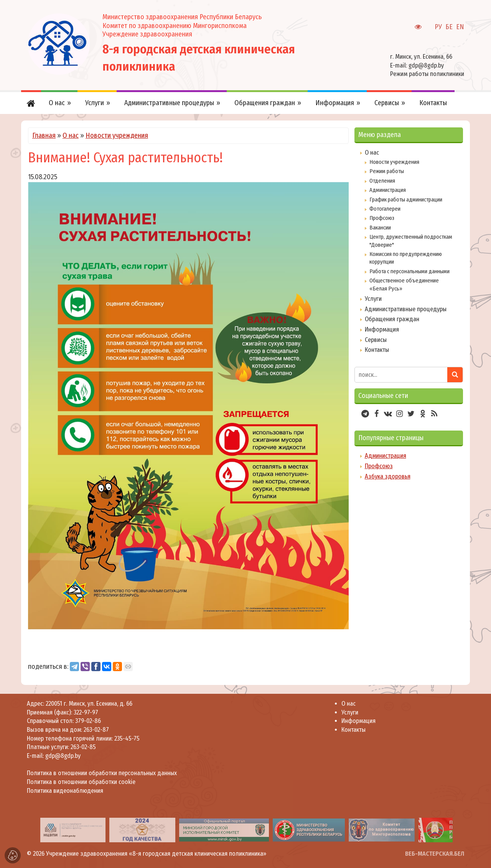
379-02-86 (88, 721)
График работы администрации (406, 200)
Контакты (377, 350)
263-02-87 (96, 730)
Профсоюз (382, 218)
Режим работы (387, 171)
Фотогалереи (385, 209)
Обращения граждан (392, 319)
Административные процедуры (406, 309)
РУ (438, 27)
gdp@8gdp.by (426, 65)
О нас (71, 135)
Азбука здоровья (388, 476)
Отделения (382, 181)
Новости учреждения (117, 135)
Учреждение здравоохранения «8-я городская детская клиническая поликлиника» (156, 854)
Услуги (373, 299)
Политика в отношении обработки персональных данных (102, 773)
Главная (44, 135)
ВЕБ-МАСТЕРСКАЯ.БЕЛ (435, 854)
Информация (382, 329)
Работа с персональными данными (409, 271)
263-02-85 (83, 747)
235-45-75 (127, 738)
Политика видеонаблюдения (65, 791)
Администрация (388, 190)
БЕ (449, 27)
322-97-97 (85, 712)
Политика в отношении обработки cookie (81, 782)
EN (460, 27)
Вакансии (380, 228)
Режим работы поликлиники (427, 74)
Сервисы (376, 340)
